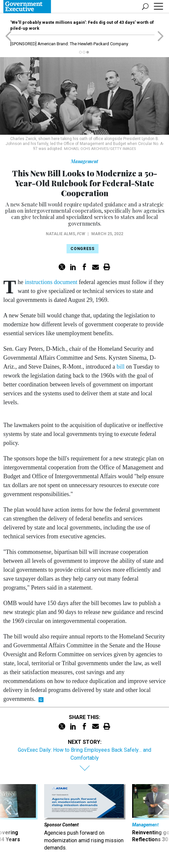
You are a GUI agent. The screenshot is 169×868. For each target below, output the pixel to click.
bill (121, 367)
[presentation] (8, 818)
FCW (81, 234)
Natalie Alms (60, 234)
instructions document (51, 282)
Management (84, 161)
